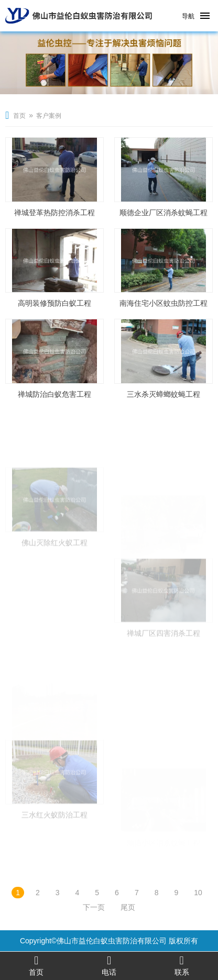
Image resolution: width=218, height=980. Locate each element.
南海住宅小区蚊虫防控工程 (163, 303)
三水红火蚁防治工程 (54, 836)
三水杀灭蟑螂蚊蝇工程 (163, 394)
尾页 (128, 907)
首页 (19, 116)
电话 (109, 965)
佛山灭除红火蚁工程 (54, 563)
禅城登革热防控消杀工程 (54, 213)
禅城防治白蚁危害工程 (54, 394)
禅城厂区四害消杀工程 (163, 653)
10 (198, 893)
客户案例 (49, 116)
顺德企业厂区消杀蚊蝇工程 (163, 213)
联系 (182, 965)
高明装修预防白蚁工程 (54, 303)
